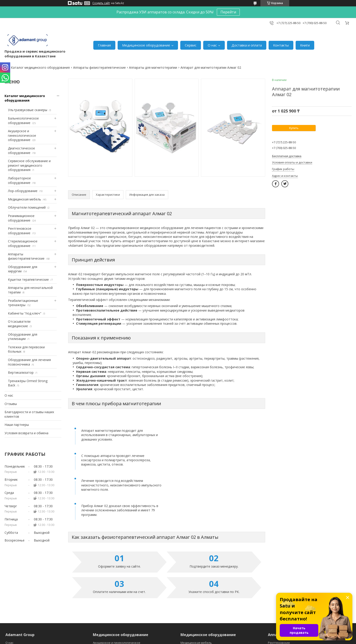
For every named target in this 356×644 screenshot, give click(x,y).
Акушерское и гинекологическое (117, 593)
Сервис (191, 45)
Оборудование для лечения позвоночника (29, 362)
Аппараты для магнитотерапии (153, 67)
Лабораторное (104, 603)
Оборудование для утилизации (23, 337)
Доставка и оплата (247, 45)
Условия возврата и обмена (26, 433)
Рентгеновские (279, 593)
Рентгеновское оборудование (20, 231)
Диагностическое (106, 598)
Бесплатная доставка (287, 156)
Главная (104, 45)
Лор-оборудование (23, 191)
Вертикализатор (21, 372)
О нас (212, 45)
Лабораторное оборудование (19, 180)
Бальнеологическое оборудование (23, 121)
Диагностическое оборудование (21, 150)
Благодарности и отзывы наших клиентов (29, 414)
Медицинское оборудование (146, 45)
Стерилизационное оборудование (23, 243)
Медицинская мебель (25, 199)
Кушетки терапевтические (28, 279)
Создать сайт (101, 3)
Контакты (281, 45)
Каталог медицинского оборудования (40, 67)
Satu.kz (199, 635)
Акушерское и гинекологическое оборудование (22, 135)
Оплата (11, 608)
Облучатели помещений (27, 207)
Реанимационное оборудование (21, 218)
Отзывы (11, 404)
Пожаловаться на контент (194, 640)
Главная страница (19, 614)
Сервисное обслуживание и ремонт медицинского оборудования (29, 165)
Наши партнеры (17, 425)
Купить (294, 128)
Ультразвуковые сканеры (28, 110)
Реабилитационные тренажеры (23, 303)
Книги (305, 45)
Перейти (228, 12)
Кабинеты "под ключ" (25, 313)
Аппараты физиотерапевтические (99, 67)
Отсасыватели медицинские (19, 324)
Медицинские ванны (196, 598)
